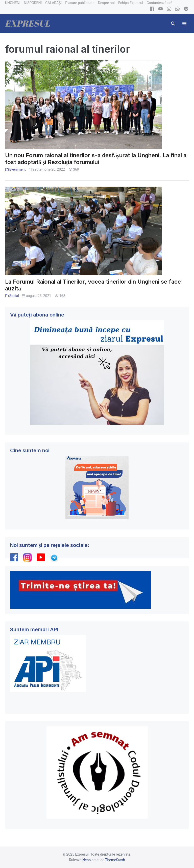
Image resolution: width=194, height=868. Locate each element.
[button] (173, 24)
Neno (87, 860)
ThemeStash (115, 860)
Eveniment (18, 169)
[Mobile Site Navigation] (184, 24)
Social (14, 296)
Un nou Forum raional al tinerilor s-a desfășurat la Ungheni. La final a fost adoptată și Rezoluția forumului (96, 159)
